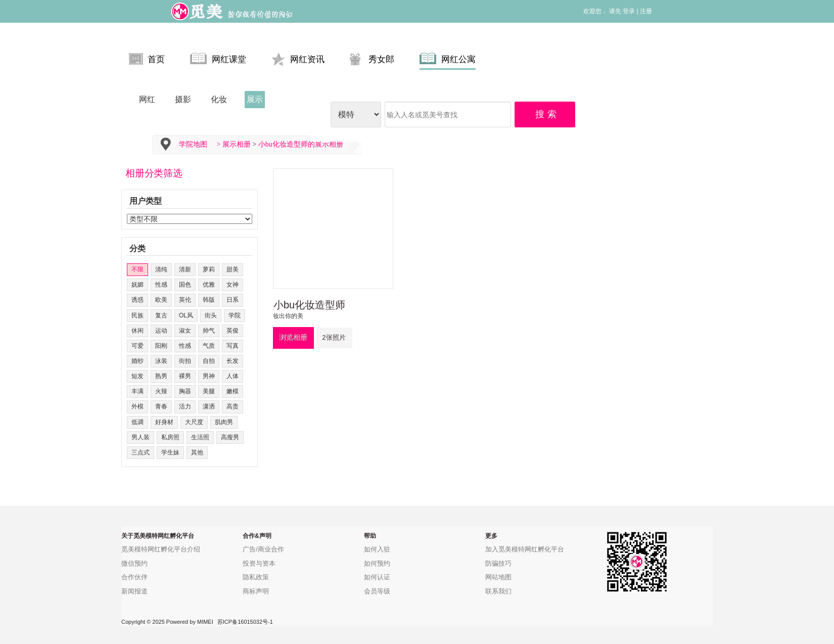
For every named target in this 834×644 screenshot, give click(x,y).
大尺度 (194, 422)
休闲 (137, 331)
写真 (233, 346)
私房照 (170, 437)
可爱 (137, 346)
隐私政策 (256, 577)
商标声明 (256, 591)
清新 (185, 269)
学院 (235, 315)
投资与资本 (259, 563)
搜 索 (546, 114)
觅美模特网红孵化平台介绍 (161, 549)
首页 (147, 59)
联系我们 (498, 591)
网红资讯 (298, 59)
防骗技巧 (498, 563)
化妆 (219, 99)
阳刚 (161, 346)
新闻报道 (134, 591)
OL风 (186, 315)
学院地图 (193, 144)
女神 (233, 285)
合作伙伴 (134, 577)
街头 (211, 315)
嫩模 (233, 391)
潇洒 (209, 406)
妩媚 (137, 285)
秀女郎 (372, 59)
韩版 (209, 300)
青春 (161, 406)
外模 (137, 406)
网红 (147, 99)
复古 (161, 315)
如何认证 (377, 577)
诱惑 (137, 300)
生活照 (200, 437)
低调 (137, 422)
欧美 (161, 300)
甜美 (233, 269)
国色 (185, 285)
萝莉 (209, 269)
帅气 (209, 331)
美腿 (209, 391)
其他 (197, 452)
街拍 (185, 361)
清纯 (161, 269)
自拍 (209, 361)
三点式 (141, 452)
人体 (233, 376)
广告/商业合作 (263, 549)
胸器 (185, 391)
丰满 (137, 391)
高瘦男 (230, 437)
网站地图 (498, 577)
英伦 (185, 300)
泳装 (161, 361)
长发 (233, 361)
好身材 (164, 422)
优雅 (209, 285)
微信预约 (134, 563)
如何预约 (377, 563)
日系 (233, 300)
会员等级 (377, 591)
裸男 (185, 376)
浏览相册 (293, 337)
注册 (646, 11)
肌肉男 (224, 422)
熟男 (161, 376)
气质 (209, 346)
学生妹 (170, 452)
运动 (161, 331)
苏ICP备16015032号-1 (245, 622)
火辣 (161, 391)
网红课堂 (218, 59)
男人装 (141, 437)
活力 (185, 406)
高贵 (233, 406)
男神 (209, 376)
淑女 (185, 331)
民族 (137, 315)
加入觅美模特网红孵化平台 (525, 549)
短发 (137, 376)
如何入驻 (377, 549)
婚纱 (137, 361)
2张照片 (334, 337)
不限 (137, 269)
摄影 (183, 99)
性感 (161, 285)
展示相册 (237, 144)
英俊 (233, 331)
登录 (629, 11)
